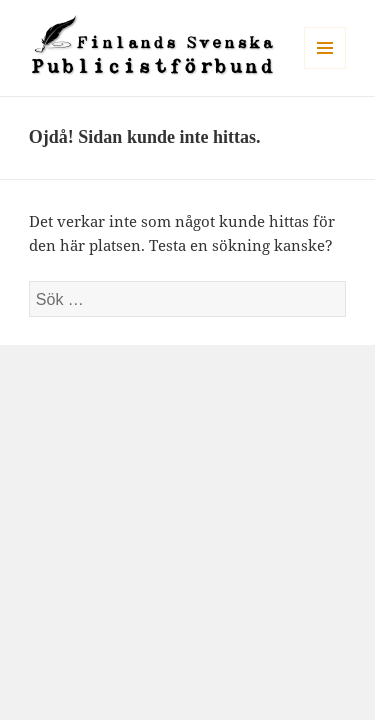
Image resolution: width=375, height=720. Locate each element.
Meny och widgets (325, 68)
